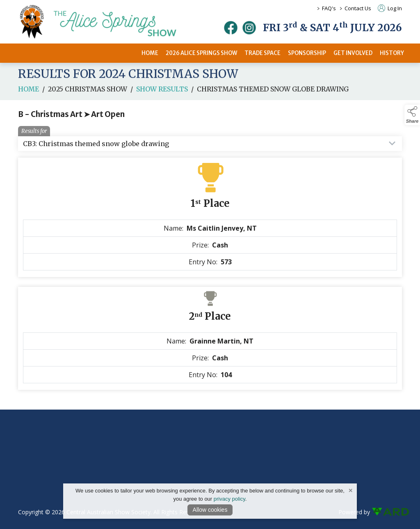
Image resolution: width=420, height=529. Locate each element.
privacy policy (229, 499)
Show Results (162, 91)
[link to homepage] (108, 22)
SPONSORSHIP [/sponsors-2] (307, 53)
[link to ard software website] (387, 512)
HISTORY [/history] (392, 53)
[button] (412, 115)
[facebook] (231, 28)
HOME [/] (150, 53)
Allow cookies (210, 510)
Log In (390, 8)
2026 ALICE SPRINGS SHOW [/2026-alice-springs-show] (201, 53)
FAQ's (329, 8)
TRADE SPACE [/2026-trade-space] (262, 53)
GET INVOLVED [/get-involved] (353, 53)
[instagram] (249, 28)
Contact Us (358, 8)
